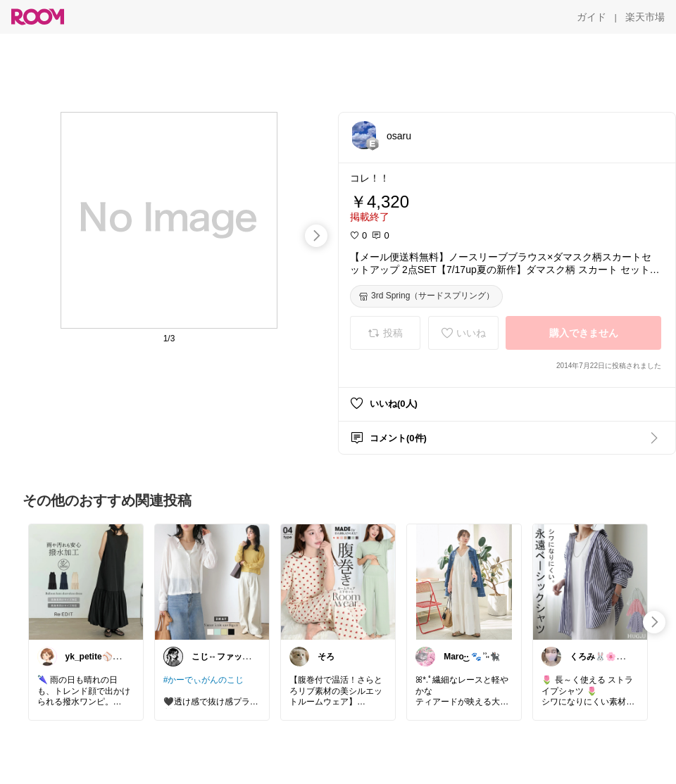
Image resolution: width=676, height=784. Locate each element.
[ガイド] (591, 17)
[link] (86, 581)
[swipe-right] (316, 236)
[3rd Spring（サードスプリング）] (426, 296)
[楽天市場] (645, 17)
